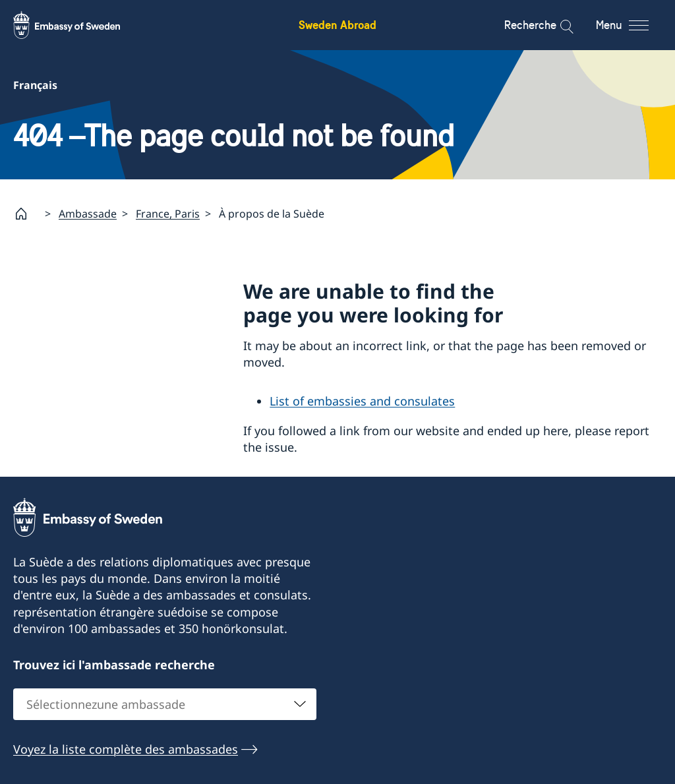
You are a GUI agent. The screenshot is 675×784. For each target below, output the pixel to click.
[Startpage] (26, 214)
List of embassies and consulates (362, 401)
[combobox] (165, 704)
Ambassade (88, 213)
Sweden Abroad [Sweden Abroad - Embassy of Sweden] (337, 25)
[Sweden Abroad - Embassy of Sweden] (79, 25)
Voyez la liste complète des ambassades (126, 749)
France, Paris (168, 213)
